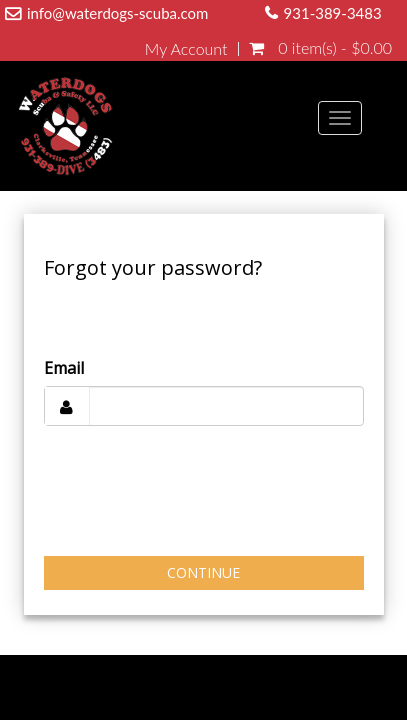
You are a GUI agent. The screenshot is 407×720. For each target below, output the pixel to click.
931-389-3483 (333, 13)
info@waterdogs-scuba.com (117, 13)
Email (64, 368)
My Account (186, 49)
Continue (203, 572)
